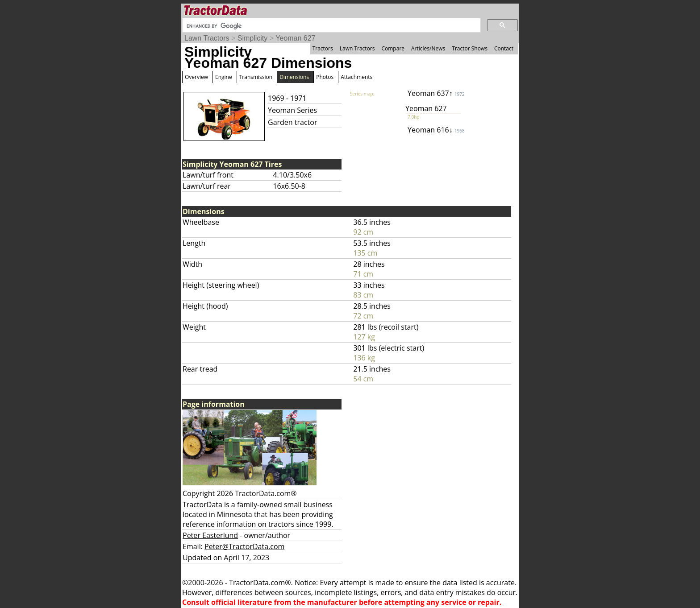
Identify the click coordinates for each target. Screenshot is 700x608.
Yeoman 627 (295, 38)
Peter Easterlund (210, 535)
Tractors (323, 48)
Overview (196, 77)
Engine (224, 77)
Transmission (256, 77)
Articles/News (428, 48)
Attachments (356, 77)
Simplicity (253, 38)
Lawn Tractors (207, 38)
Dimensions (294, 77)
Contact (504, 48)
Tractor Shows (470, 48)
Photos (325, 77)
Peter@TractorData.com (244, 546)
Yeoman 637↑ (436, 93)
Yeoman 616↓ (436, 130)
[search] (331, 26)
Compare (393, 48)
